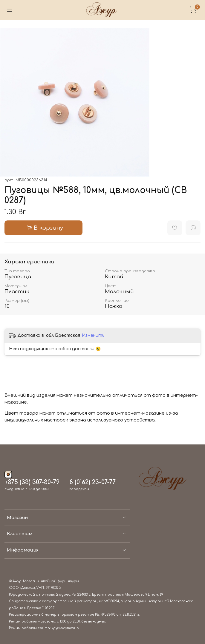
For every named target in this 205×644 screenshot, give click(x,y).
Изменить (93, 335)
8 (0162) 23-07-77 (93, 482)
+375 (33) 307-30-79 (32, 482)
